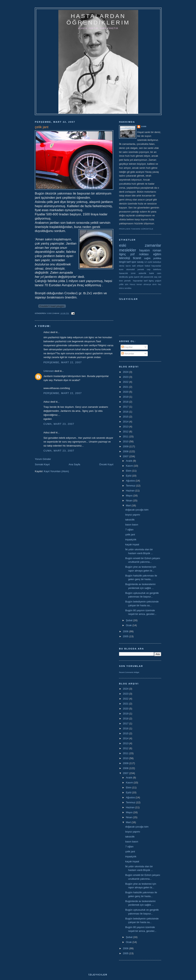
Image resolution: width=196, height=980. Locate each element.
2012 (126, 432)
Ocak (129, 625)
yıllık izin (124, 284)
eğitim (157, 254)
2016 (126, 412)
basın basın (132, 525)
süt (160, 277)
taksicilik (130, 520)
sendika (128, 288)
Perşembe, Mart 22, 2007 (63, 362)
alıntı (155, 284)
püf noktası (140, 254)
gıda (131, 277)
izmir (133, 273)
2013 (126, 427)
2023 (126, 377)
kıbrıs (121, 288)
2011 (126, 437)
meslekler (128, 250)
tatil (134, 266)
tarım (128, 266)
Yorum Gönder (43, 459)
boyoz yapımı (133, 515)
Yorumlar (128, 354)
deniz (122, 266)
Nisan (129, 501)
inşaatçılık (131, 539)
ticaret (137, 258)
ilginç (122, 254)
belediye (157, 262)
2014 (126, 422)
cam (159, 273)
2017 (126, 407)
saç (156, 277)
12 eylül (148, 262)
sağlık (147, 258)
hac (160, 284)
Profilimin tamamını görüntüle (136, 229)
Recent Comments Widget (129, 672)
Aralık (129, 461)
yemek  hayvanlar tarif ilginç (139, 281)
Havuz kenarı (136, 284)
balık (152, 273)
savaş (140, 262)
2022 (126, 382)
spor (134, 262)
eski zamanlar (140, 245)
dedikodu (124, 277)
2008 (126, 451)
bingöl (122, 262)
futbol (147, 266)
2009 (126, 446)
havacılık (123, 273)
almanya (147, 284)
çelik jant (130, 535)
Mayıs (130, 496)
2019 (126, 397)
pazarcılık (149, 277)
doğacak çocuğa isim (137, 510)
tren (121, 281)
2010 (126, 441)
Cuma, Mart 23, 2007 (59, 424)
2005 (126, 636)
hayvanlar (156, 266)
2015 (126, 417)
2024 (126, 372)
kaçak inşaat (132, 544)
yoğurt (158, 281)
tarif (129, 262)
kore (121, 269)
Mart (129, 505)
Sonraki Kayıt (42, 464)
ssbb (144, 126)
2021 (126, 387)
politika (157, 258)
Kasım (130, 466)
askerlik (142, 273)
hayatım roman (150, 250)
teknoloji (125, 258)
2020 (126, 392)
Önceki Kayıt (106, 464)
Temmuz (131, 486)
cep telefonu (154, 269)
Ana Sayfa (74, 464)
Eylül (129, 476)
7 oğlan (129, 530)
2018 (126, 402)
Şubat (130, 620)
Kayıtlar (127, 347)
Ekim (129, 471)
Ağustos (131, 481)
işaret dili (138, 277)
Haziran (131, 491)
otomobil (130, 269)
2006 (126, 631)
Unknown (49, 371)
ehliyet (140, 266)
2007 (126, 456)
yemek (141, 269)
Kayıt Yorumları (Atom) (56, 471)
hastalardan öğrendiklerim (98, 19)
